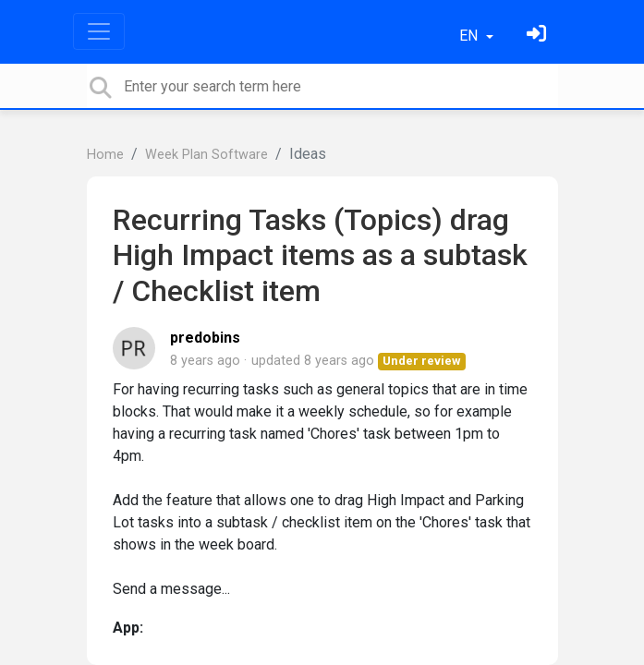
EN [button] (470, 36)
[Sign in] (539, 36)
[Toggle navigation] (99, 31)
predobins (205, 338)
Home (105, 155)
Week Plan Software (207, 155)
